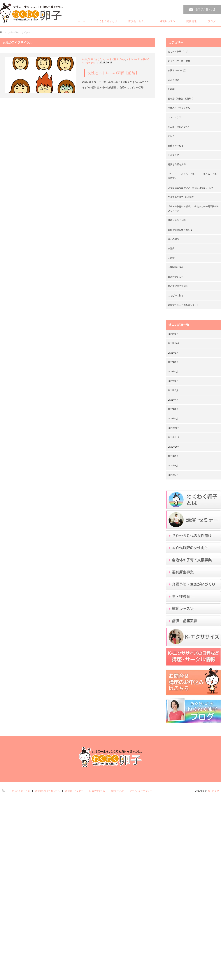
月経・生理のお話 (177, 220)
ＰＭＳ (171, 136)
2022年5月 (173, 390)
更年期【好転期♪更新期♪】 (181, 99)
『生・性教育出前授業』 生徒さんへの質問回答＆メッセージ (193, 209)
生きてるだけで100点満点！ (182, 197)
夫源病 (171, 249)
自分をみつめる (176, 146)
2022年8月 (173, 362)
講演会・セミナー (138, 21)
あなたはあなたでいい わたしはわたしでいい (191, 188)
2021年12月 (174, 428)
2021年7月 (173, 475)
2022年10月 (174, 343)
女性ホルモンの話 (177, 70)
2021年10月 (174, 447)
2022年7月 (173, 372)
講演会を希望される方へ (48, 791)
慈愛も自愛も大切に (178, 164)
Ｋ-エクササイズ (97, 791)
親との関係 (173, 239)
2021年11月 (174, 437)
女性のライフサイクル (179, 108)
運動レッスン (168, 21)
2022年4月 (173, 400)
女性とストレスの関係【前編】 (113, 73)
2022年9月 (173, 353)
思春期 (171, 89)
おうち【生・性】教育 (179, 61)
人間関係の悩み (176, 267)
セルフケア (173, 155)
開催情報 (192, 21)
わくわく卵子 (214, 791)
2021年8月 (173, 466)
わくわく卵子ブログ (115, 59)
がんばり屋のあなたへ (93, 59)
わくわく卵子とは (107, 21)
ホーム (82, 21)
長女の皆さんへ (176, 277)
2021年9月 (173, 456)
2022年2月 (173, 409)
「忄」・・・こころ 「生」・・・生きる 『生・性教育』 (193, 176)
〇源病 (171, 258)
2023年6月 (173, 334)
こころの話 (173, 80)
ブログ (212, 21)
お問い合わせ (206, 9)
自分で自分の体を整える (180, 230)
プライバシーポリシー (141, 791)
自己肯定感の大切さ (178, 286)
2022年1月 (173, 419)
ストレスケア (133, 59)
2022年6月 (173, 381)
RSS (3, 790)
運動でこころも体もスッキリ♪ (183, 305)
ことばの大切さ (176, 296)
